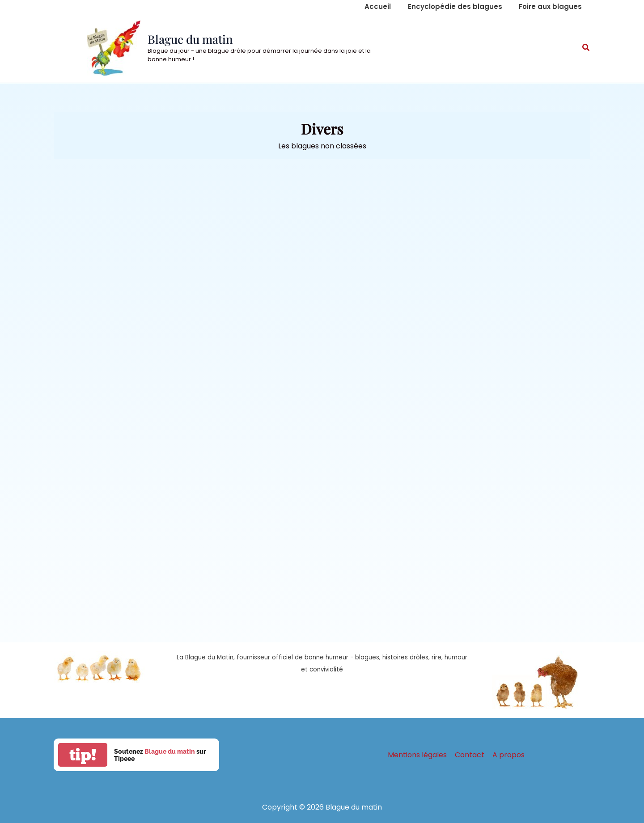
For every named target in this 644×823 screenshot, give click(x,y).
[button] (586, 48)
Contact (470, 755)
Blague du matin (190, 39)
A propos (508, 755)
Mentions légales (418, 755)
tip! (83, 755)
